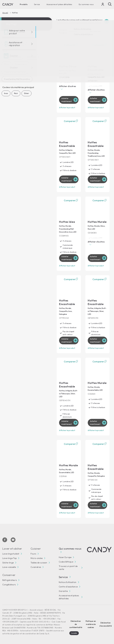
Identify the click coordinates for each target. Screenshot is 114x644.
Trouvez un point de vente (68, 568)
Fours (33, 554)
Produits (24, 4)
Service (37, 4)
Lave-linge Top (9, 558)
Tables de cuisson (39, 563)
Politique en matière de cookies (91, 624)
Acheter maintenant (67, 100)
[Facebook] (5, 540)
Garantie (63, 591)
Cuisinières (36, 567)
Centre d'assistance (68, 587)
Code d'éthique (66, 562)
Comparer (71, 45)
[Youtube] (13, 540)
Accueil (5, 13)
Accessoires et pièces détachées (59, 4)
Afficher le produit (67, 108)
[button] (69, 88)
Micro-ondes (37, 558)
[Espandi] (107, 21)
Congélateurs (9, 585)
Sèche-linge (8, 563)
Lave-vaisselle (9, 567)
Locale (74, 633)
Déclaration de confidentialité (76, 624)
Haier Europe (65, 557)
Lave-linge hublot (11, 554)
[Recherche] (110, 4)
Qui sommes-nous (86, 4)
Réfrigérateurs (10, 580)
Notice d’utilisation (68, 582)
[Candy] (8, 4)
